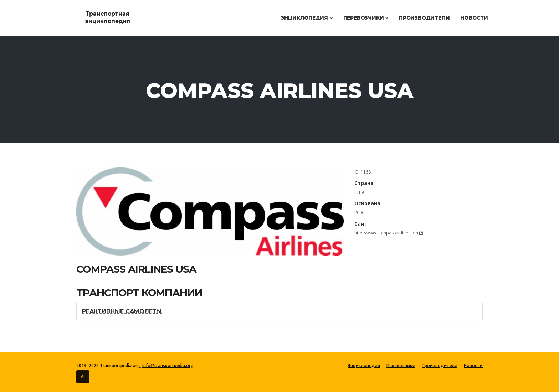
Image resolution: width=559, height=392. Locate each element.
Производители (424, 18)
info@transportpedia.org (168, 365)
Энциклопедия (306, 18)
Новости (474, 18)
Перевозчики (366, 18)
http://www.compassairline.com (386, 233)
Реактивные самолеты (122, 311)
